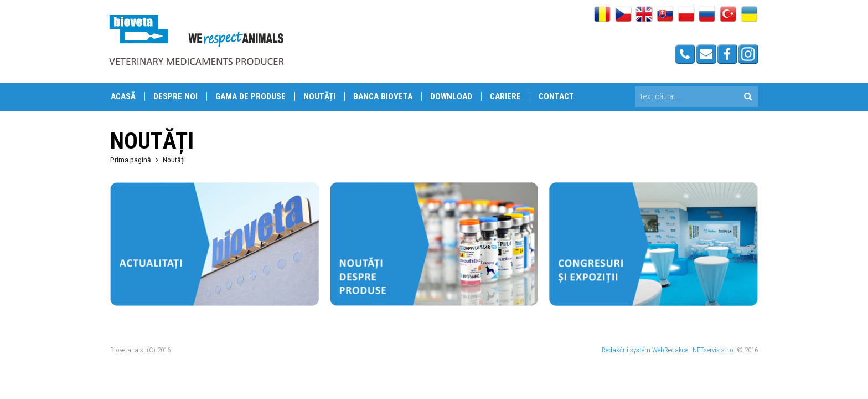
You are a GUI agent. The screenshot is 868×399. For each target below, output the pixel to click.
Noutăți (319, 96)
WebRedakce (670, 350)
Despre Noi (175, 96)
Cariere (505, 96)
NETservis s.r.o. (714, 350)
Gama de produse (250, 96)
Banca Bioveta (383, 96)
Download (451, 96)
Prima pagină (131, 160)
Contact (556, 96)
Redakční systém (626, 350)
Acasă (123, 96)
